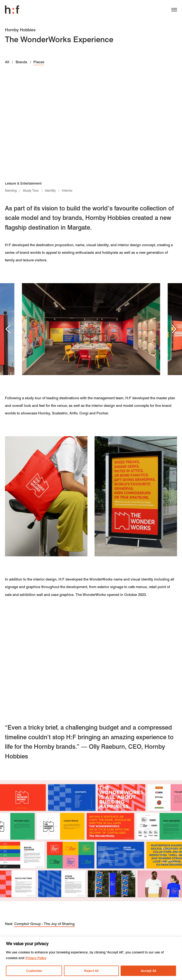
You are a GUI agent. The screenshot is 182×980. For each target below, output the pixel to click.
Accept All (148, 971)
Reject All (91, 971)
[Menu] (172, 11)
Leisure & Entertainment (23, 183)
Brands (21, 62)
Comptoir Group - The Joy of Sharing (44, 924)
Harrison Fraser (12, 10)
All (7, 62)
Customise (34, 971)
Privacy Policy (36, 958)
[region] (91, 958)
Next (172, 329)
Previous (8, 329)
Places (39, 62)
